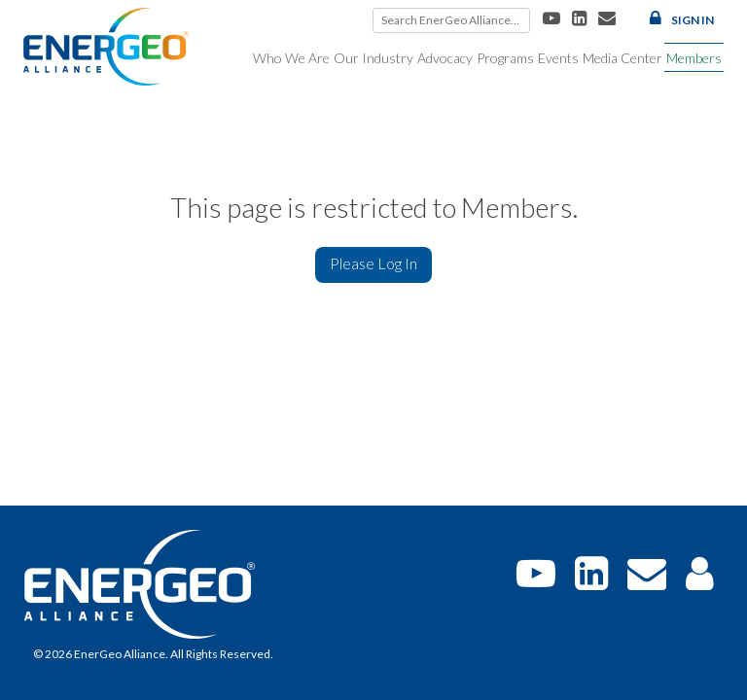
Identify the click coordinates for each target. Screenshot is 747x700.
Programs (505, 58)
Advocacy (445, 58)
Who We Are (291, 58)
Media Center (622, 58)
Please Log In (373, 263)
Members (694, 58)
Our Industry (373, 58)
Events (558, 58)
